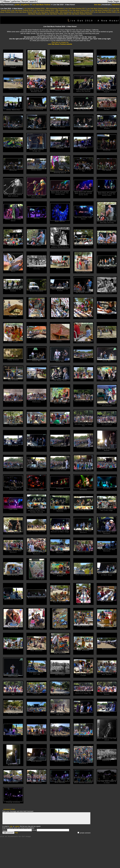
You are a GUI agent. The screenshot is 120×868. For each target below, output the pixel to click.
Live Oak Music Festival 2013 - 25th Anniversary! (51, 10)
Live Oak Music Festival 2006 (105, 12)
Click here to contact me (60, 42)
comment (6, 809)
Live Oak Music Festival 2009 (26, 12)
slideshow (116, 5)
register (17, 826)
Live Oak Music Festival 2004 (57, 14)
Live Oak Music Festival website (60, 44)
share (13, 809)
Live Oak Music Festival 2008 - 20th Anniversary (54, 12)
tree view (97, 5)
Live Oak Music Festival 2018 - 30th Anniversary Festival (44, 9)
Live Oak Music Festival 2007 (83, 12)
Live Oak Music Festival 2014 (22, 10)
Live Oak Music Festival (41, 5)
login (11, 826)
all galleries (25, 5)
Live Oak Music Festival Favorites (80, 14)
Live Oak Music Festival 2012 (79, 10)
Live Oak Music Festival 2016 (97, 9)
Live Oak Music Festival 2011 (101, 10)
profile (17, 5)
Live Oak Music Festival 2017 (75, 9)
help (16, 833)
